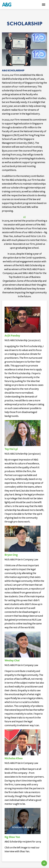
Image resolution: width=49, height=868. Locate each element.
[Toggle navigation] (44, 5)
